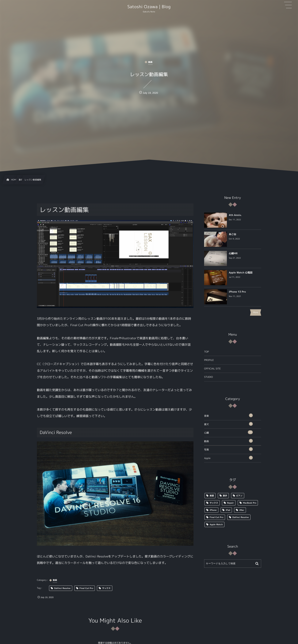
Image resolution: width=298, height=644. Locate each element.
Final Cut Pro (216, 517)
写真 (228, 449)
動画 (228, 441)
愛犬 (228, 424)
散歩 (225, 496)
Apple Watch (216, 524)
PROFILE (209, 360)
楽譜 (212, 496)
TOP (206, 352)
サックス (214, 503)
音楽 (228, 415)
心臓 (228, 432)
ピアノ (239, 496)
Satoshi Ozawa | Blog (149, 7)
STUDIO (208, 377)
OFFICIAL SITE (212, 369)
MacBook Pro (250, 503)
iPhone (213, 510)
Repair (230, 503)
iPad (228, 510)
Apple (228, 458)
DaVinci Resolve (241, 517)
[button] (288, 5)
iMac (242, 510)
